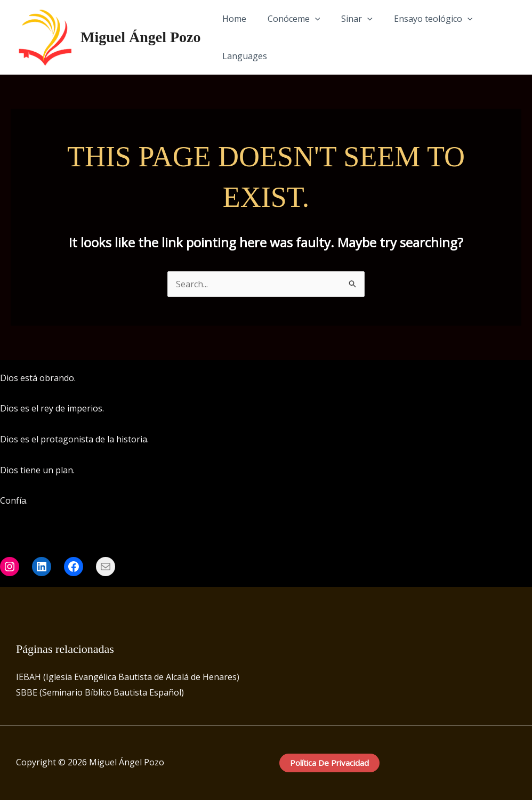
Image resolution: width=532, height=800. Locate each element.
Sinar (346, 19)
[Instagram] (511, 378)
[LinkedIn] (527, 378)
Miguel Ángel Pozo (141, 37)
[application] (309, 19)
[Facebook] (495, 378)
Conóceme (288, 19)
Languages (243, 56)
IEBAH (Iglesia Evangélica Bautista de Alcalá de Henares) (128, 677)
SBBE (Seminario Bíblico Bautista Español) (100, 692)
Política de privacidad (329, 763)
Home (232, 19)
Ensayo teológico (418, 19)
